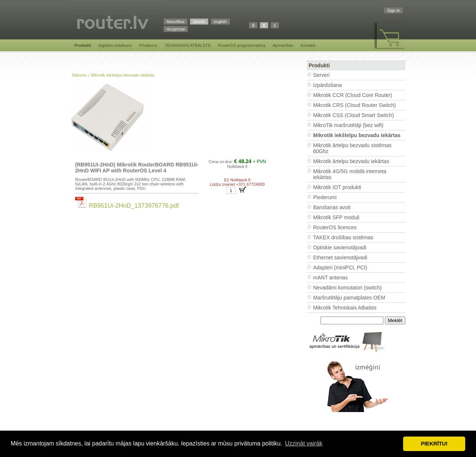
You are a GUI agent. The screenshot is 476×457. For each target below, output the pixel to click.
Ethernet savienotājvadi (340, 257)
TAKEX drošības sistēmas (343, 237)
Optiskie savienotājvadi (340, 247)
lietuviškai (176, 22)
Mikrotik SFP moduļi (336, 217)
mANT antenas (330, 278)
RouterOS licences (335, 227)
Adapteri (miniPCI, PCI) (340, 268)
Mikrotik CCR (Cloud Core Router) (353, 95)
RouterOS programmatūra (242, 45)
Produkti (83, 45)
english (220, 22)
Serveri (321, 75)
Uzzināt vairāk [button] (304, 443)
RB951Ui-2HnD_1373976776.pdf (127, 205)
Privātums (148, 45)
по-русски (176, 29)
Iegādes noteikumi (115, 45)
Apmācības (283, 45)
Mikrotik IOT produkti (337, 187)
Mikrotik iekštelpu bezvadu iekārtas (123, 75)
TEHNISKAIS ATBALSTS (188, 45)
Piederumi (325, 197)
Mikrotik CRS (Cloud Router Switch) (355, 105)
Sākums (79, 75)
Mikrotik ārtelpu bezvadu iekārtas (351, 161)
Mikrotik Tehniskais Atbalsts (345, 308)
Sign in (393, 10)
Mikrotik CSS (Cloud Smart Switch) (353, 115)
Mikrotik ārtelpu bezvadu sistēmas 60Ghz (352, 148)
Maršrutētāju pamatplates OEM (349, 298)
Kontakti (308, 45)
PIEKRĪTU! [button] (434, 444)
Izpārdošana (327, 85)
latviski (199, 22)
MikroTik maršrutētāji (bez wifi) (348, 125)
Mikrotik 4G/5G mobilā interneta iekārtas (350, 174)
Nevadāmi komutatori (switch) (347, 288)
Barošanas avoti (332, 207)
